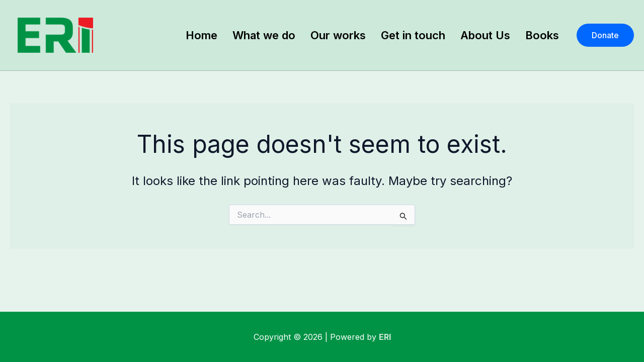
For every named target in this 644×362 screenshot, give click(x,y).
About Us (485, 35)
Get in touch (413, 35)
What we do (264, 35)
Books (542, 35)
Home (202, 35)
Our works (338, 35)
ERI (385, 337)
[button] (605, 35)
